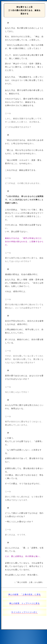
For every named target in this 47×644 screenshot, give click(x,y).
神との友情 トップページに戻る (25, 603)
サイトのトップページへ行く (24, 612)
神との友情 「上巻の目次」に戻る (25, 594)
